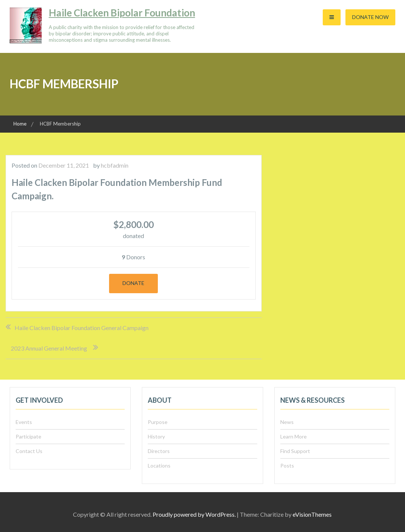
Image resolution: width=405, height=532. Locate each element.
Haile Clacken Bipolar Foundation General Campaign (82, 328)
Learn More (294, 436)
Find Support (295, 451)
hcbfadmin (115, 165)
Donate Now (370, 17)
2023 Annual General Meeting (49, 348)
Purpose (158, 422)
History (156, 436)
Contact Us (29, 451)
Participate (28, 436)
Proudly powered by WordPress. (194, 514)
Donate (133, 283)
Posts (287, 465)
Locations (159, 465)
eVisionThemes (312, 514)
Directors (159, 451)
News (287, 422)
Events (24, 422)
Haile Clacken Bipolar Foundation (122, 13)
